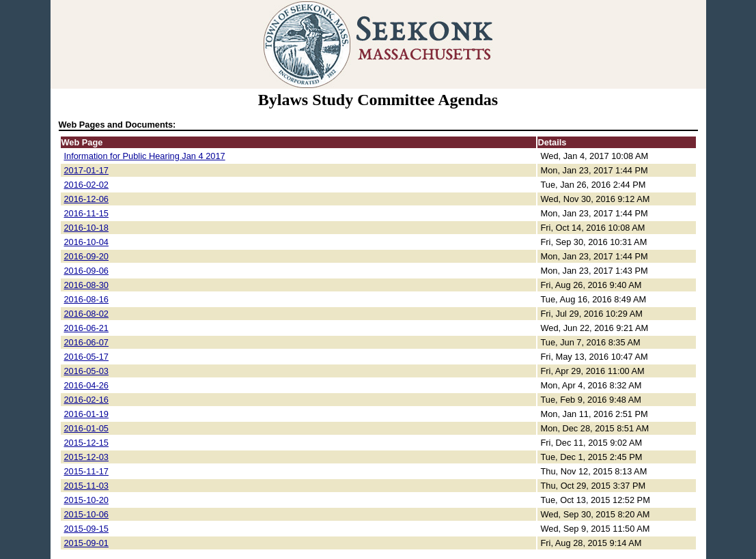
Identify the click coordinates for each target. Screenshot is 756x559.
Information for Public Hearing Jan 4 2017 (145, 156)
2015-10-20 (86, 500)
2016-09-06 (86, 271)
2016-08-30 (86, 285)
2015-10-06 (86, 514)
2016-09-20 (86, 256)
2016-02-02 (86, 185)
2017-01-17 (86, 170)
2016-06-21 (86, 328)
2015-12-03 (86, 457)
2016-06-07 (86, 342)
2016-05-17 (86, 357)
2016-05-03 (86, 371)
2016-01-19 (86, 414)
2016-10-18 (86, 228)
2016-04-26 (86, 385)
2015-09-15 (86, 529)
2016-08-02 (86, 314)
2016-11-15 (86, 213)
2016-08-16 (86, 299)
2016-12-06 (86, 199)
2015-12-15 (86, 443)
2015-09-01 (86, 543)
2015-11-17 (86, 471)
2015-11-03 (86, 486)
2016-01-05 (86, 428)
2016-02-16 (86, 400)
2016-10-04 (86, 242)
